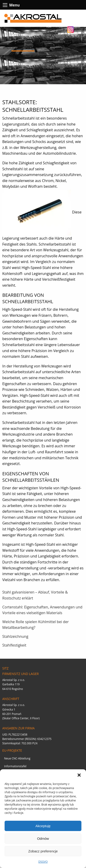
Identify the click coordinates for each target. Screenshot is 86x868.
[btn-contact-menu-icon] (5, 5)
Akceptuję (43, 826)
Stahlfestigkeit (14, 645)
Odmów (43, 839)
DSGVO (43, 862)
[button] (79, 775)
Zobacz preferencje (43, 851)
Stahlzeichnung (15, 636)
